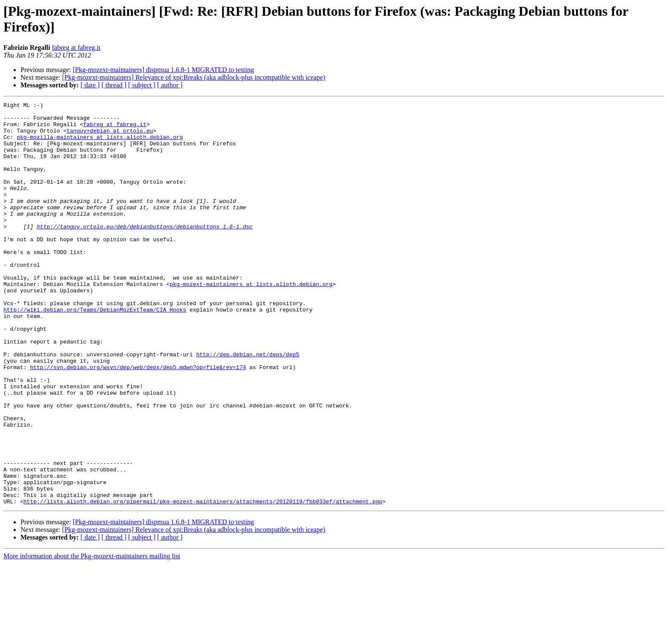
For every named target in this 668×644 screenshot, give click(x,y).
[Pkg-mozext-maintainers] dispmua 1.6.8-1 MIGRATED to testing (163, 70)
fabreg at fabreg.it (76, 48)
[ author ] (170, 85)
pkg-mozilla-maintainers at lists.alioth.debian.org (100, 144)
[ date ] (90, 85)
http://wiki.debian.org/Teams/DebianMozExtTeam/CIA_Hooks (95, 352)
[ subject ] (142, 85)
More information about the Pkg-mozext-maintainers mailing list (92, 637)
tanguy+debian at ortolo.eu (110, 137)
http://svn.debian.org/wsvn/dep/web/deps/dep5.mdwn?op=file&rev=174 (138, 421)
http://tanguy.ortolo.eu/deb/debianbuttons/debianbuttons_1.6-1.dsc (145, 252)
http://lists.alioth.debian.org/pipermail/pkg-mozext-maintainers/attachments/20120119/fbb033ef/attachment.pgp (203, 582)
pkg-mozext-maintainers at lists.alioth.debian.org (251, 321)
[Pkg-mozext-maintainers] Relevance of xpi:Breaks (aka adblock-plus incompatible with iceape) (194, 77)
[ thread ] (114, 85)
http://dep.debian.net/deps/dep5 (248, 405)
